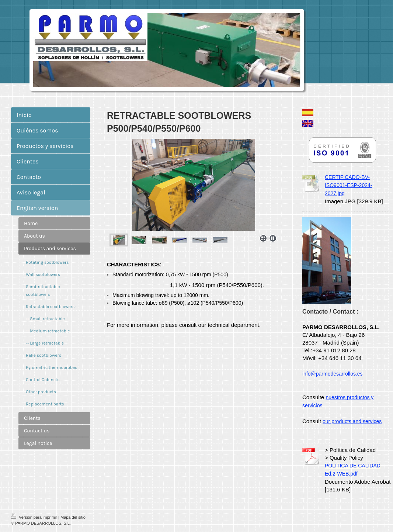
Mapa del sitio (73, 517)
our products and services (352, 421)
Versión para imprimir (35, 517)
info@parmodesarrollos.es (333, 374)
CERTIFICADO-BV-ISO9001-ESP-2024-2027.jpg (348, 185)
